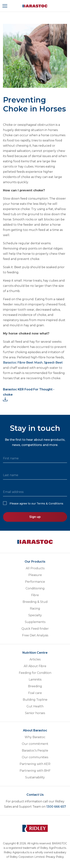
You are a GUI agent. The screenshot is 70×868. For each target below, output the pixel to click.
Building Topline (35, 700)
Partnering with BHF (35, 771)
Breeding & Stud (35, 602)
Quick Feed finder (35, 629)
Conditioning (35, 588)
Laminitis (35, 680)
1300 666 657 (56, 807)
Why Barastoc (35, 737)
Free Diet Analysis (35, 635)
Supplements (35, 622)
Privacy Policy (55, 857)
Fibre (35, 595)
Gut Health (35, 706)
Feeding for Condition (35, 673)
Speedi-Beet (53, 363)
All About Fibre (35, 666)
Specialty (35, 615)
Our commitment (35, 744)
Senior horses (35, 713)
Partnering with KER (35, 764)
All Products (35, 568)
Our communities (35, 757)
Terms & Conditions (50, 504)
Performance (35, 582)
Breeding (35, 686)
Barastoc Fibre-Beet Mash (23, 363)
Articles (35, 659)
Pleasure (35, 575)
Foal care (35, 693)
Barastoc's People (35, 751)
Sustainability (35, 777)
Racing (35, 609)
